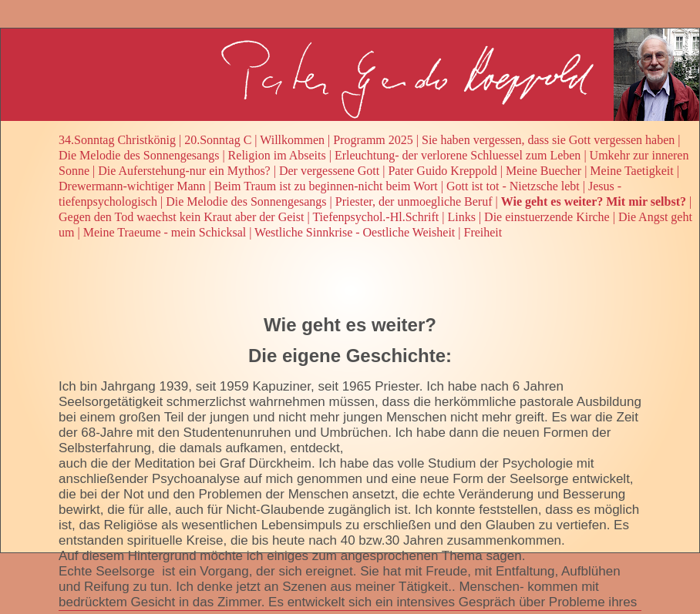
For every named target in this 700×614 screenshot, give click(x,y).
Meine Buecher (544, 171)
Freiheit (483, 232)
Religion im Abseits (277, 155)
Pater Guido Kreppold (442, 171)
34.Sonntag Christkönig (117, 140)
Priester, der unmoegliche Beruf (414, 201)
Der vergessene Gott (329, 171)
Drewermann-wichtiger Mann (132, 186)
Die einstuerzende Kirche (547, 217)
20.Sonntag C (218, 140)
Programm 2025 (373, 140)
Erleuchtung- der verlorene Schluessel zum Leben (458, 155)
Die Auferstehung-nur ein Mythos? (184, 171)
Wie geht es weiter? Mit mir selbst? (594, 201)
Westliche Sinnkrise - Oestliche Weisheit (355, 232)
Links (461, 217)
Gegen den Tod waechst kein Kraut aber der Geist (181, 217)
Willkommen (292, 140)
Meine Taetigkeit (631, 171)
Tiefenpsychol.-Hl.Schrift (375, 217)
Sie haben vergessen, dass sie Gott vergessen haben (548, 140)
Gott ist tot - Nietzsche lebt (513, 186)
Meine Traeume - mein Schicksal (165, 232)
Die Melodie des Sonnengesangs (139, 155)
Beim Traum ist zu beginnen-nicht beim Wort (326, 186)
